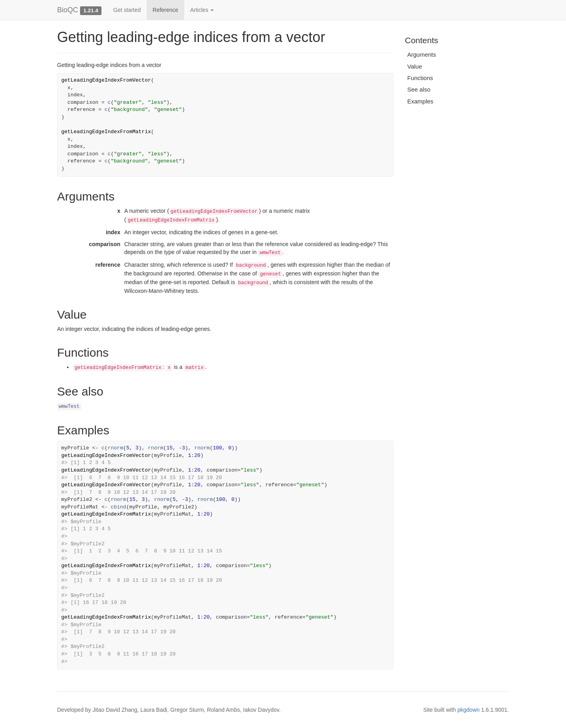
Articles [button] (202, 10)
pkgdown (468, 710)
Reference (165, 10)
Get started (127, 10)
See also (419, 89)
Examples (421, 101)
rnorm (116, 448)
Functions (420, 78)
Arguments (422, 54)
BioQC (68, 10)
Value (415, 66)
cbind (118, 507)
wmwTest (69, 407)
